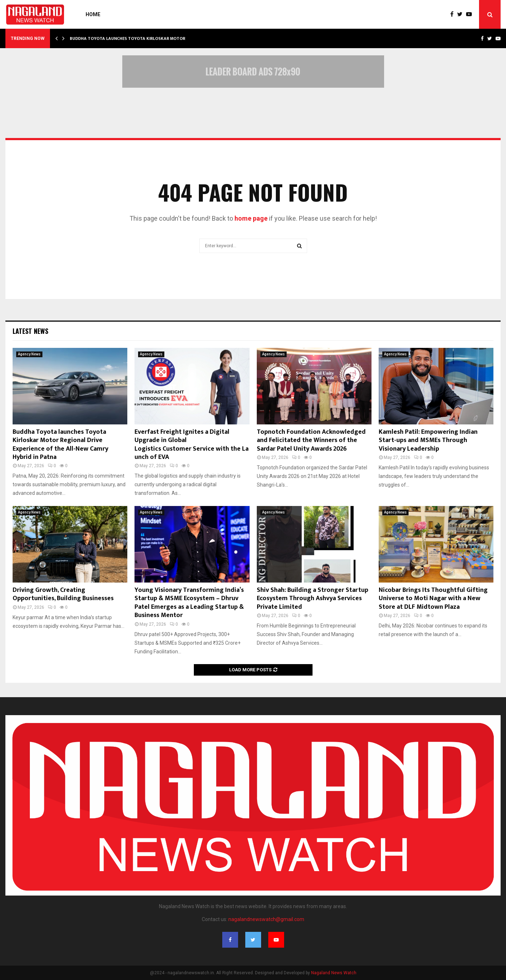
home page (251, 218)
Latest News (30, 331)
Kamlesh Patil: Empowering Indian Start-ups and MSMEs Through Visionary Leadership (428, 440)
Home (93, 14)
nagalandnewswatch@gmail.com (266, 919)
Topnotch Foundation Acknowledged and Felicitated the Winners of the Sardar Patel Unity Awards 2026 (311, 440)
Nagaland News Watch (334, 973)
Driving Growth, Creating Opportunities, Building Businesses (63, 594)
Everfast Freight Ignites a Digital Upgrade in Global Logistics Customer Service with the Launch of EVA (192, 445)
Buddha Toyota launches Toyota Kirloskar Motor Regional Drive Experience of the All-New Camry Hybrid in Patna (60, 445)
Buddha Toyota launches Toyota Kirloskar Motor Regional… (140, 38)
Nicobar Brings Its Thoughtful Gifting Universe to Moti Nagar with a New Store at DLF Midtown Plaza (433, 599)
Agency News (29, 354)
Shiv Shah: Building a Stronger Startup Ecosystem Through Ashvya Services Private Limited (313, 599)
